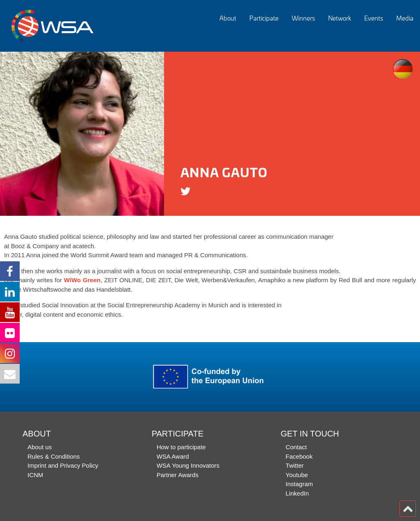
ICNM (35, 475)
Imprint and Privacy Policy (63, 465)
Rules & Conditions (54, 456)
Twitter (294, 465)
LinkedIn (297, 493)
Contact (296, 447)
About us (40, 447)
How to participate (181, 447)
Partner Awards (178, 475)
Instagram (299, 484)
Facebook (299, 456)
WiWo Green (82, 280)
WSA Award (173, 456)
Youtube (297, 475)
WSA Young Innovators (188, 465)
